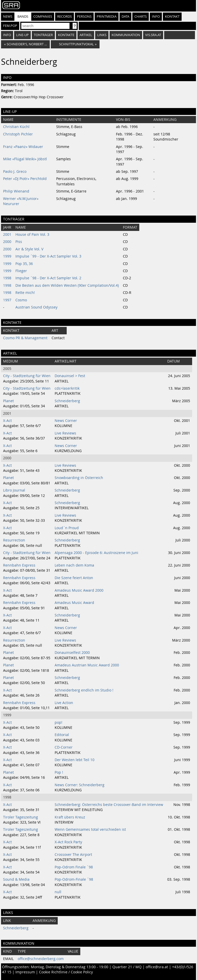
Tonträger (43, 35)
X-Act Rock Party (68, 842)
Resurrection (14, 540)
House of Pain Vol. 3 (32, 235)
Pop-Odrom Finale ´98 (74, 867)
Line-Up (22, 35)
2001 (7, 235)
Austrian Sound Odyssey (36, 307)
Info (156, 17)
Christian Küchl (16, 127)
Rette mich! (25, 293)
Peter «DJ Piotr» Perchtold (25, 179)
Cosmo (21, 300)
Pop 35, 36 (24, 264)
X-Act (7, 421)
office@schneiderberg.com (41, 959)
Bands (23, 17)
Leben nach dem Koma (74, 565)
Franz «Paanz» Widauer (23, 147)
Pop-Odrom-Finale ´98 (74, 879)
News (8, 17)
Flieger (21, 271)
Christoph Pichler (18, 134)
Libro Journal (14, 490)
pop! (58, 722)
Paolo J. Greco (15, 172)
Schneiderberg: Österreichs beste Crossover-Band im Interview (109, 805)
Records (65, 17)
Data (125, 17)
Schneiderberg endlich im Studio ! (84, 690)
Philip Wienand (16, 191)
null (58, 892)
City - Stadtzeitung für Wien (27, 376)
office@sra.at (157, 967)
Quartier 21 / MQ (127, 967)
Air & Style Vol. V (29, 249)
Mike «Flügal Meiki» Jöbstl (25, 159)
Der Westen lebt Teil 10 (75, 760)
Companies (43, 17)
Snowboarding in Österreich (79, 478)
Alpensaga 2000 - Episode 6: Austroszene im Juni (96, 553)
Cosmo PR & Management (25, 338)
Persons (84, 17)
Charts (141, 17)
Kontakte (66, 35)
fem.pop (10, 26)
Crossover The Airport (73, 855)
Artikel (86, 35)
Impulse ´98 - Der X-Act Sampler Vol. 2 (48, 278)
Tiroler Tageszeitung (21, 817)
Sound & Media (16, 879)
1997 (7, 300)
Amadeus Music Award (74, 603)
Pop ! (59, 772)
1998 (7, 278)
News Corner (66, 421)
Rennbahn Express (19, 565)
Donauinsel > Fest (70, 376)
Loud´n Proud (67, 528)
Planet (8, 401)
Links (102, 35)
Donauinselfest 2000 (72, 653)
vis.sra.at (153, 35)
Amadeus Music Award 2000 (79, 590)
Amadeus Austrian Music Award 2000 (87, 665)
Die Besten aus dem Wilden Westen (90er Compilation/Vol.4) (67, 285)
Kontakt (172, 17)
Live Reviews (65, 433)
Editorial (62, 735)
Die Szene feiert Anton (74, 578)
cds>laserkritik (67, 388)
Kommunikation (126, 35)
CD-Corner (64, 747)
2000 (7, 242)
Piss (19, 242)
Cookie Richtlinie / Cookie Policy (66, 972)
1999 (7, 256)
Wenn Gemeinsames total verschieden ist (90, 829)
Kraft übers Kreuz (70, 817)
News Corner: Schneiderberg (80, 785)
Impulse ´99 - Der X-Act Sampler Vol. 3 (48, 256)
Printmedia (107, 17)
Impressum (25, 972)
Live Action (64, 703)
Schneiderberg (67, 401)
